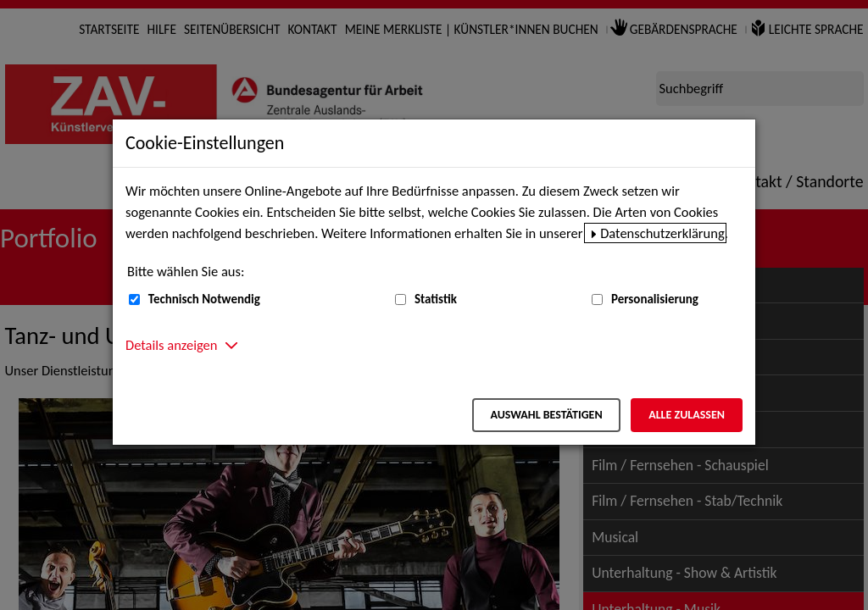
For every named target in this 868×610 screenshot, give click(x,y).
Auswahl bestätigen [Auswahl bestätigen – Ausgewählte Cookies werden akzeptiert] (546, 415)
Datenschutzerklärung (662, 233)
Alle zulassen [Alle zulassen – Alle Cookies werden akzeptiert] (687, 415)
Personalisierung (655, 299)
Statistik (436, 299)
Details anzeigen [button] (171, 345)
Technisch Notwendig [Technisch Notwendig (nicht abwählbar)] (204, 299)
